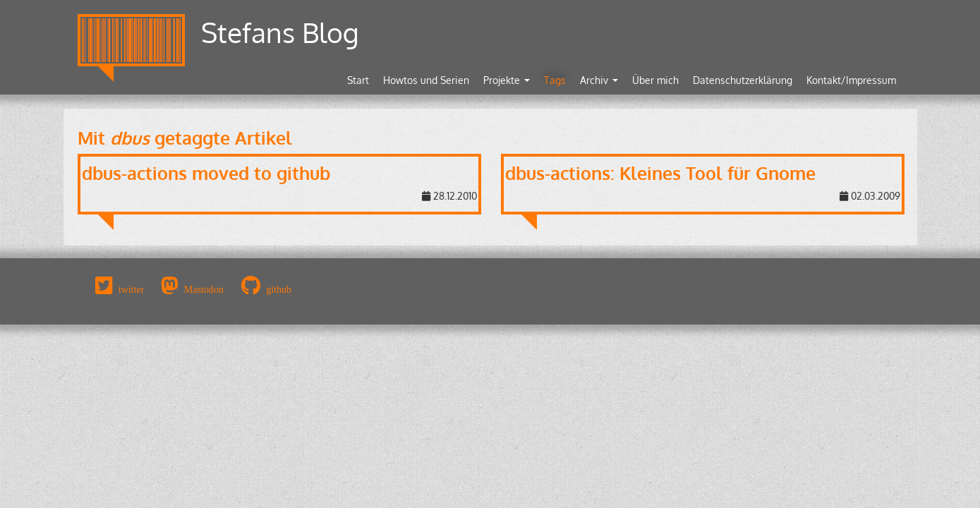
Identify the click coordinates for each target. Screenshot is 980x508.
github (279, 289)
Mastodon (204, 289)
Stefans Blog (280, 32)
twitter (132, 289)
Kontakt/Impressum (851, 80)
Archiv (599, 80)
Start (358, 80)
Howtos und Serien (426, 80)
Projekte (507, 80)
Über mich (655, 80)
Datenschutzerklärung (743, 80)
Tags (555, 80)
